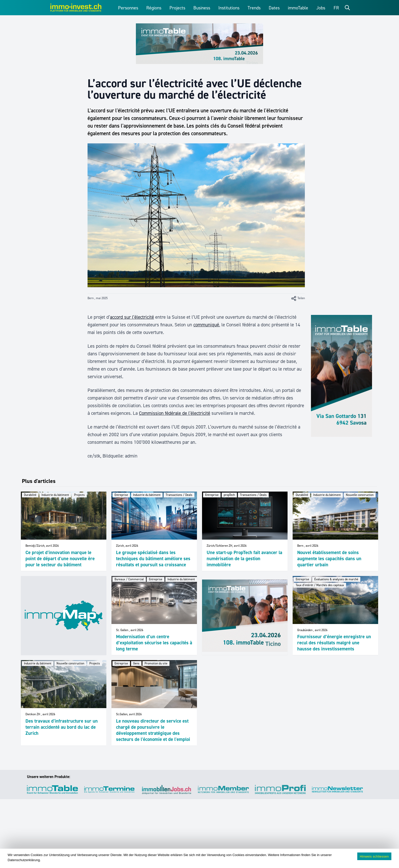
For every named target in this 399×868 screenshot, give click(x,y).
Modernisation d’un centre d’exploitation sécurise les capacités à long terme (154, 643)
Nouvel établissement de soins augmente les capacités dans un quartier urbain (329, 559)
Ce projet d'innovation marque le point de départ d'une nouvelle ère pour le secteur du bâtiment (60, 559)
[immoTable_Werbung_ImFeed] (245, 616)
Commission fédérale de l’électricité (175, 413)
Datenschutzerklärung (24, 860)
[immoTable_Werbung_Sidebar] (341, 376)
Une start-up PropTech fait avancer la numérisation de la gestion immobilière (244, 559)
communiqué (206, 325)
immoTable (298, 8)
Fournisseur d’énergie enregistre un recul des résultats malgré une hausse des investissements (334, 643)
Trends (254, 8)
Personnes (128, 8)
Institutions (229, 8)
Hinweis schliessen (374, 856)
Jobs (321, 8)
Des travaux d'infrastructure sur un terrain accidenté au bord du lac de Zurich (62, 727)
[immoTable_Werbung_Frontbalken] (199, 44)
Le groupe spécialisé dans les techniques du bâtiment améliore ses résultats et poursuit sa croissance (153, 559)
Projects (177, 8)
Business (202, 8)
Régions (154, 8)
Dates (274, 8)
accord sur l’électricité (132, 317)
